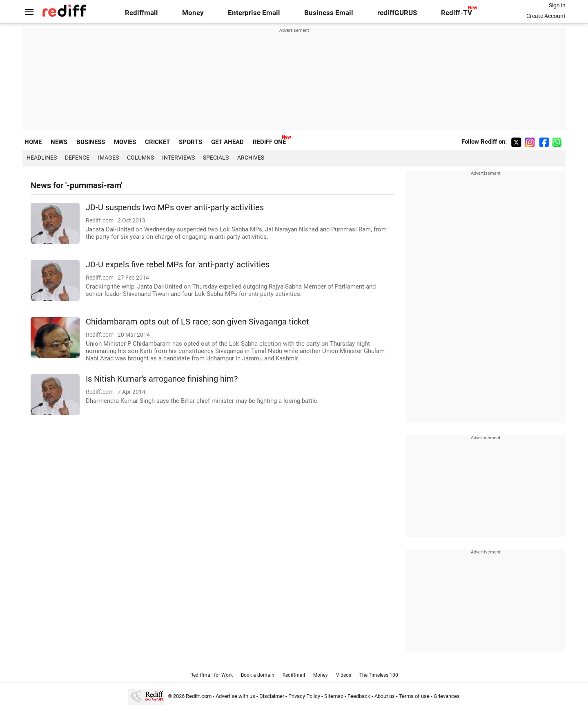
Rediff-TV (457, 13)
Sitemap (334, 696)
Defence (77, 158)
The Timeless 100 (379, 675)
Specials (216, 158)
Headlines (42, 158)
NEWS (59, 142)
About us (385, 696)
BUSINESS (91, 142)
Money (193, 13)
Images (108, 158)
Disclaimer (272, 696)
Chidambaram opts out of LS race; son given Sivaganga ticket (197, 322)
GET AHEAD (227, 142)
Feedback (359, 696)
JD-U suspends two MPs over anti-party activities (175, 208)
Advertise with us (235, 696)
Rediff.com (199, 696)
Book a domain (258, 675)
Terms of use (414, 696)
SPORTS (190, 142)
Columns (140, 158)
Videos (344, 675)
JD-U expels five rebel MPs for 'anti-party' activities (178, 265)
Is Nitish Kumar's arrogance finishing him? (162, 379)
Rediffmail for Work (212, 675)
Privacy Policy (304, 696)
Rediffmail (141, 13)
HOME (33, 142)
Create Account (546, 16)
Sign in (557, 5)
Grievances (447, 696)
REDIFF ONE (269, 142)
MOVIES (125, 142)
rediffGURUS (397, 13)
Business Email (329, 13)
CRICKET (157, 142)
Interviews (178, 158)
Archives (251, 158)
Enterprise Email (254, 13)
